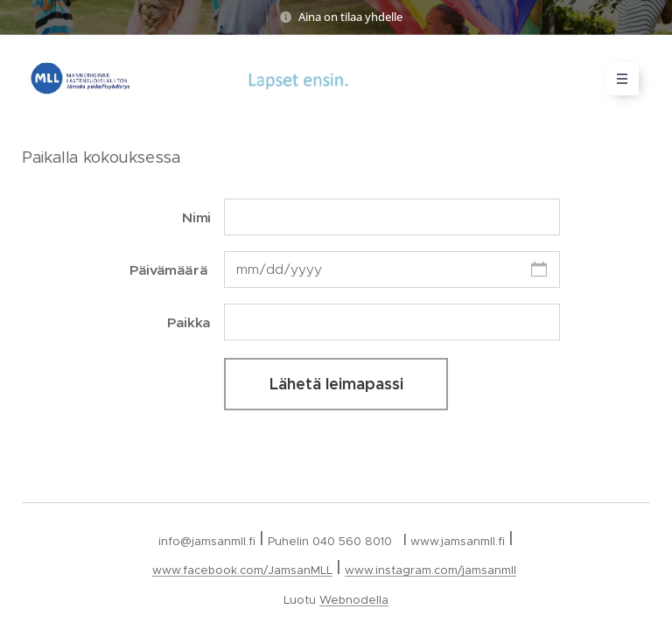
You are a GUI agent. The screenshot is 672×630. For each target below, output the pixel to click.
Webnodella (354, 600)
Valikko (616, 79)
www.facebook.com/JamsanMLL (242, 570)
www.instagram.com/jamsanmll (430, 570)
